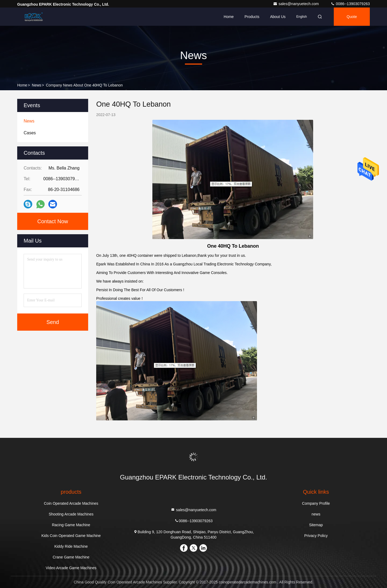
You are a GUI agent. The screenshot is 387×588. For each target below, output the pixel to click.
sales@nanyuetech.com (296, 4)
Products (252, 17)
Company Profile (316, 503)
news (37, 85)
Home (229, 17)
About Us (278, 17)
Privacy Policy (316, 536)
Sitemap (316, 525)
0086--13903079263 (350, 4)
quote (352, 17)
